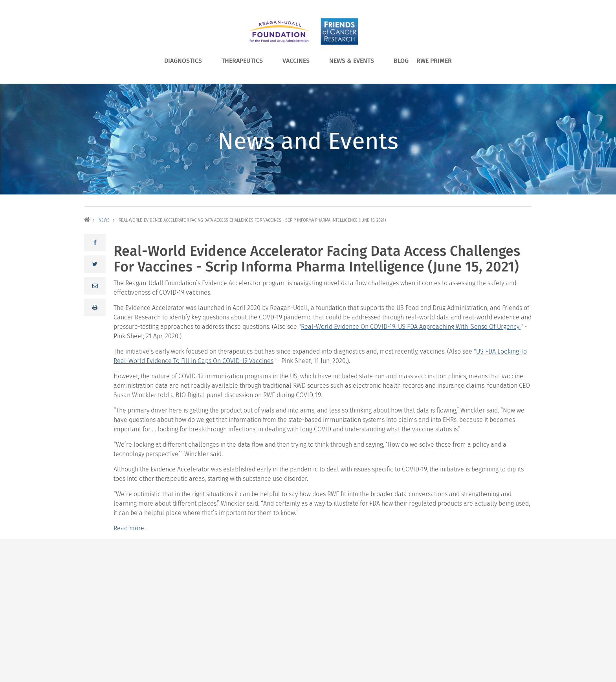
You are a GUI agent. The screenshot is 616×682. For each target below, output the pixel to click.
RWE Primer (434, 61)
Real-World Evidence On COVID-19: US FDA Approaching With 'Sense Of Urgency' (411, 327)
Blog (401, 61)
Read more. (129, 528)
